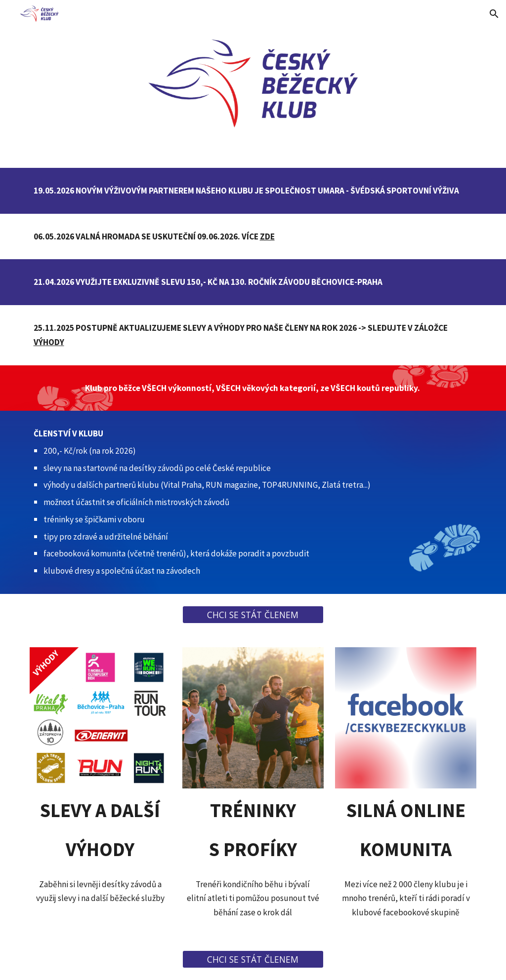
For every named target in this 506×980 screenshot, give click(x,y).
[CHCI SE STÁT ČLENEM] (253, 614)
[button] (494, 14)
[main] (253, 191)
